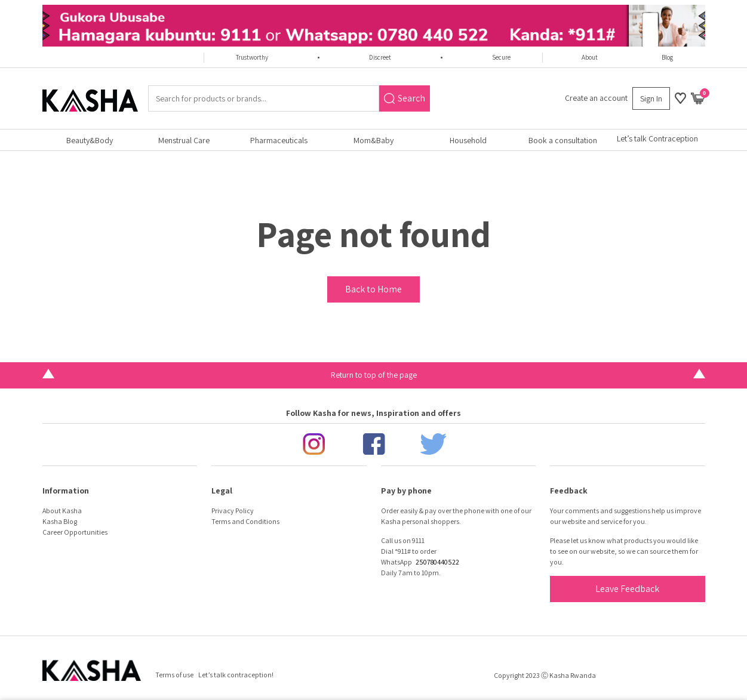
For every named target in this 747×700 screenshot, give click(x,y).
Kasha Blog (60, 521)
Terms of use (174, 675)
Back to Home (373, 289)
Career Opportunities (75, 532)
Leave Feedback (627, 589)
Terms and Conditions (245, 521)
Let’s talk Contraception (657, 138)
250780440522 (437, 562)
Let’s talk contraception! (236, 675)
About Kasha (62, 511)
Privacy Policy (233, 511)
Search (405, 98)
